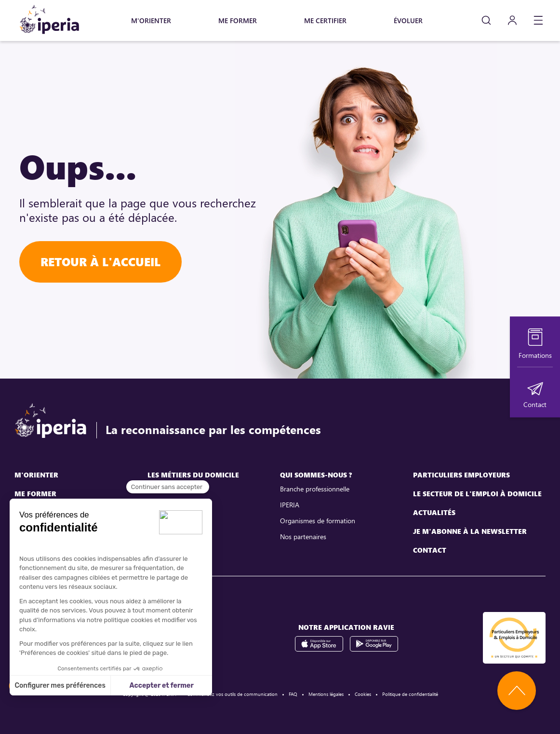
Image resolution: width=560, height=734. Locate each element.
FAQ (293, 694)
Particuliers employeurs (461, 475)
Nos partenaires (303, 537)
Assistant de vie (170, 505)
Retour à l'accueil (100, 262)
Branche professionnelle (315, 489)
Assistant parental (174, 521)
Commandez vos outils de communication (232, 694)
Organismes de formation (318, 521)
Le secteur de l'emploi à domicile (477, 494)
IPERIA (290, 505)
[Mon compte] (512, 20)
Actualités (434, 512)
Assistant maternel (175, 489)
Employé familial (171, 537)
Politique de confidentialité (410, 694)
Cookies (363, 694)
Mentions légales (326, 694)
